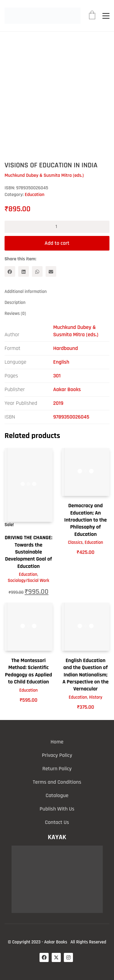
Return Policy (57, 769)
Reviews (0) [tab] (15, 314)
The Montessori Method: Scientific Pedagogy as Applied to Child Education (28, 671)
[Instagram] (68, 957)
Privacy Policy (57, 755)
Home (57, 742)
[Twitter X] (56, 957)
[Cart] (92, 16)
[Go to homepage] (43, 16)
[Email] (51, 271)
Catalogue (57, 795)
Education (35, 195)
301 (57, 376)
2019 (58, 403)
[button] (106, 16)
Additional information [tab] (26, 292)
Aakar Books (67, 389)
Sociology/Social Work (29, 581)
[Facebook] (10, 271)
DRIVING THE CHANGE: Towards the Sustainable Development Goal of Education (28, 552)
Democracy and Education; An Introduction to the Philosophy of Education (85, 520)
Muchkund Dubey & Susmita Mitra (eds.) (76, 331)
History (96, 697)
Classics (75, 542)
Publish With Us (57, 809)
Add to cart (57, 243)
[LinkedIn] (24, 271)
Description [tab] (15, 303)
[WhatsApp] (37, 271)
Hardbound (66, 348)
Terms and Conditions (57, 782)
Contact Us (57, 822)
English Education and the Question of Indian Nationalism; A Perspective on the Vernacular (85, 675)
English (61, 362)
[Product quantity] (57, 227)
